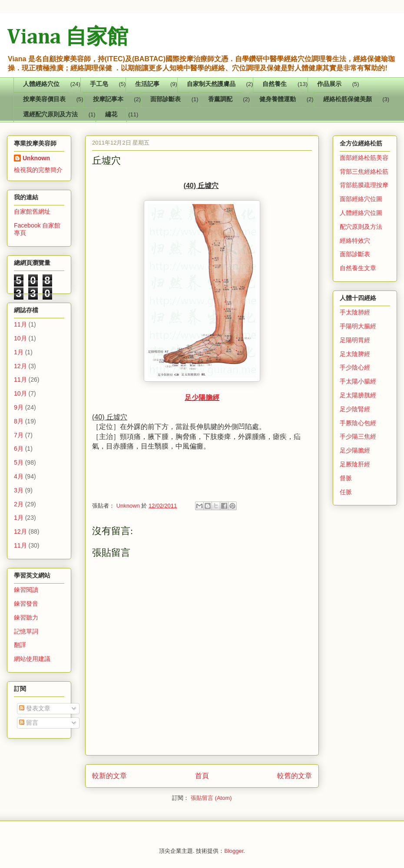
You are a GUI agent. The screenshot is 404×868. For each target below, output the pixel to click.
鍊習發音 (26, 604)
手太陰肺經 (355, 312)
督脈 (346, 478)
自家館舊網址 (32, 211)
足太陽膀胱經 (358, 395)
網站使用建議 (32, 659)
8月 (19, 421)
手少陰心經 (355, 367)
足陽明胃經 (355, 340)
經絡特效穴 (355, 241)
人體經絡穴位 (41, 84)
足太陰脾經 (355, 354)
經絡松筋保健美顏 (348, 100)
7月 (19, 435)
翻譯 (20, 645)
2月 (19, 504)
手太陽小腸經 (358, 381)
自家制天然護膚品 (211, 84)
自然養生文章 (358, 268)
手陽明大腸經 (358, 326)
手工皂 (99, 84)
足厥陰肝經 (355, 464)
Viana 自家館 (68, 38)
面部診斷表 (166, 100)
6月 (19, 449)
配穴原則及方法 (361, 227)
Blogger (234, 851)
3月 (19, 490)
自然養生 (275, 84)
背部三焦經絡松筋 (364, 172)
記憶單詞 (26, 631)
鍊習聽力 (26, 617)
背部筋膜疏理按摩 (364, 185)
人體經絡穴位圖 (361, 213)
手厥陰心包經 (358, 423)
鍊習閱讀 (26, 590)
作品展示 (329, 84)
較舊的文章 (295, 776)
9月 (19, 407)
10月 (20, 338)
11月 (20, 324)
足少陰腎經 (355, 409)
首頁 (202, 776)
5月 (19, 462)
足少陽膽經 (202, 398)
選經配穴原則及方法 (50, 115)
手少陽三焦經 (358, 436)
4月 (19, 476)
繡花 (111, 115)
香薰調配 (220, 100)
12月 (20, 366)
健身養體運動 (278, 100)
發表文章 (35, 708)
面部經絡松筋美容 (364, 158)
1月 (19, 352)
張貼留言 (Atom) (211, 798)
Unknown (36, 158)
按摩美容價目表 (44, 100)
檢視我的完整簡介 (38, 170)
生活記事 (147, 84)
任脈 (346, 492)
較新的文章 (109, 776)
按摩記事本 (108, 100)
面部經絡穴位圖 (361, 199)
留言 (29, 723)
